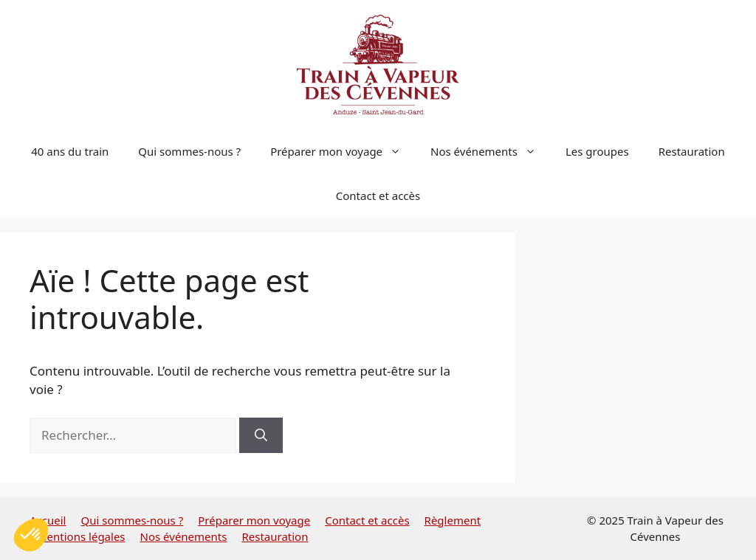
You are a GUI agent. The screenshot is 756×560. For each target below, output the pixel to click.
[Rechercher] (261, 435)
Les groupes (597, 151)
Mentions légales (81, 536)
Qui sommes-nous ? (189, 151)
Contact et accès (378, 196)
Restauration (692, 151)
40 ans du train (70, 151)
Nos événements (491, 151)
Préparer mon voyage (343, 151)
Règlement (453, 520)
